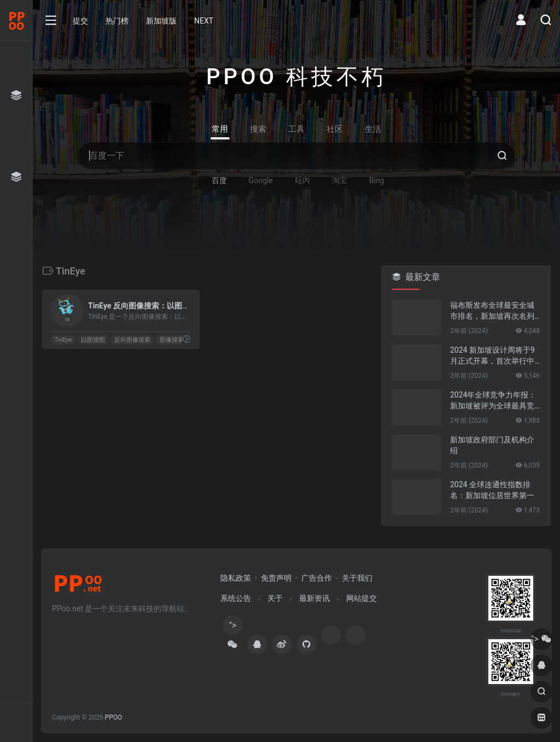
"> (232, 627)
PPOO (114, 717)
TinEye (63, 340)
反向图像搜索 (132, 340)
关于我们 (357, 578)
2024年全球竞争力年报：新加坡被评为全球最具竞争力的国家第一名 (493, 401)
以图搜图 (93, 340)
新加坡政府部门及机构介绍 (492, 445)
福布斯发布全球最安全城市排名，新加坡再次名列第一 (492, 311)
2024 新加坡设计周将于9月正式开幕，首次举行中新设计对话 (492, 356)
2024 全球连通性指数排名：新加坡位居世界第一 (492, 490)
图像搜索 (172, 340)
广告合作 (317, 578)
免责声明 (276, 578)
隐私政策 (236, 578)
